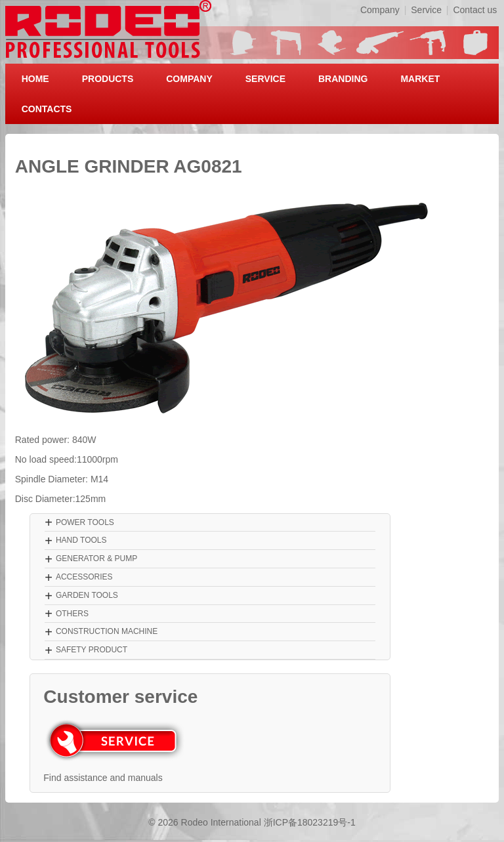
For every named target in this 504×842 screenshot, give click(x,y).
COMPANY (189, 79)
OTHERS (72, 614)
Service (426, 10)
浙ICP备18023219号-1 (310, 822)
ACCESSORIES (84, 577)
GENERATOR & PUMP (96, 558)
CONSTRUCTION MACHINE (107, 631)
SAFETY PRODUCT (92, 650)
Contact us (475, 10)
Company (380, 10)
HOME (35, 79)
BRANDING (343, 79)
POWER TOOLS (85, 522)
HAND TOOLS (81, 540)
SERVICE (265, 79)
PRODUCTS (108, 79)
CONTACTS (47, 109)
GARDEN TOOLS (87, 595)
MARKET (420, 79)
